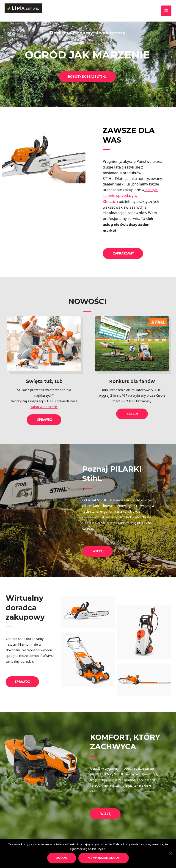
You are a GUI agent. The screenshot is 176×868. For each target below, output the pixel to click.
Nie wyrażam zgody (104, 858)
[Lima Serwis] (28, 9)
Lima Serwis (19, 18)
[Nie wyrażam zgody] (170, 853)
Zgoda (62, 858)
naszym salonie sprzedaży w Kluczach (131, 196)
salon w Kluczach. (44, 406)
